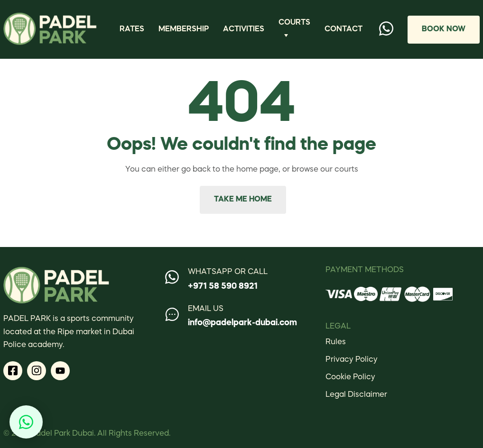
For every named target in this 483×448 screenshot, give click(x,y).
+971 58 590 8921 (223, 286)
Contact (344, 29)
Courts (294, 23)
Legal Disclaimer (356, 395)
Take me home (243, 200)
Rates (132, 29)
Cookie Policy (350, 377)
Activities (244, 29)
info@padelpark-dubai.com (242, 323)
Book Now (444, 29)
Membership (184, 29)
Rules (336, 342)
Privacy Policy (352, 360)
